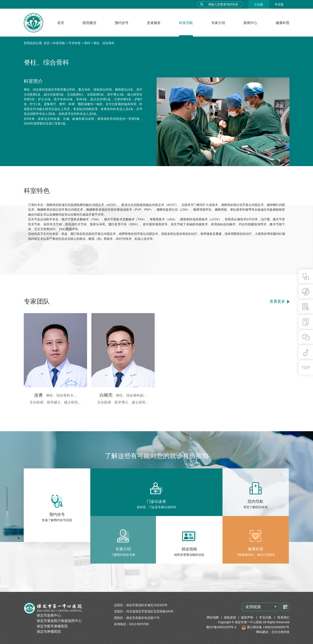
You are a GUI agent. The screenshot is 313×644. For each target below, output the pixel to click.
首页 (61, 23)
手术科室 (75, 43)
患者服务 (154, 23)
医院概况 (89, 23)
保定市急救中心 (49, 615)
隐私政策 (230, 617)
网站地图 (213, 617)
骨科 (87, 43)
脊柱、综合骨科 (104, 43)
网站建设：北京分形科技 (273, 632)
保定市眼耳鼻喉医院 (52, 626)
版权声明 (248, 617)
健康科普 (283, 23)
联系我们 (283, 617)
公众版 (259, 4)
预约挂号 (122, 23)
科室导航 (186, 23)
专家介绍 (218, 23)
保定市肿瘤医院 (49, 632)
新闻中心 (250, 23)
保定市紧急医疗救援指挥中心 (59, 621)
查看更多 (277, 301)
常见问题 (266, 617)
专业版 (279, 4)
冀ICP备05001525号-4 (221, 627)
